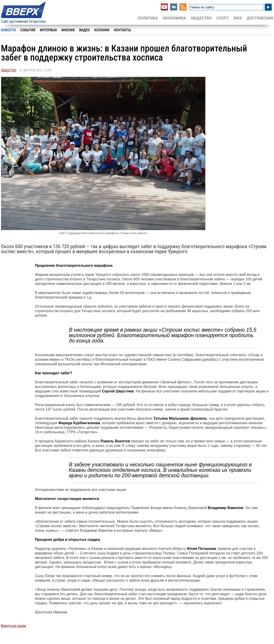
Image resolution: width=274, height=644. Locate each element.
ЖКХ (238, 18)
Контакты (122, 30)
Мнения (68, 30)
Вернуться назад (13, 626)
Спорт (223, 18)
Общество (201, 18)
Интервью (48, 30)
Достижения (260, 18)
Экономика (174, 18)
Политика (148, 18)
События (28, 30)
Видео (84, 30)
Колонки (102, 30)
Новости (8, 30)
